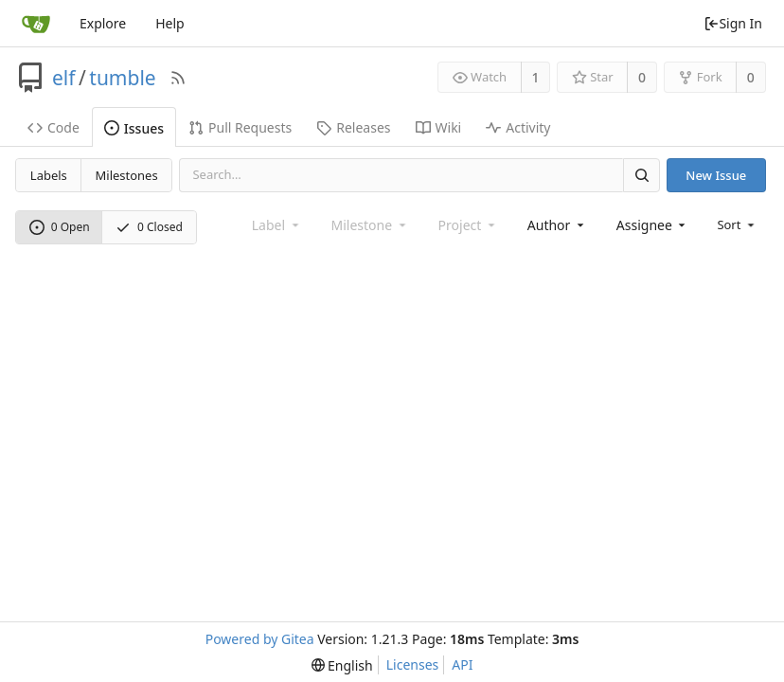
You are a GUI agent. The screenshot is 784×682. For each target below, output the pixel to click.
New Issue (716, 175)
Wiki (439, 127)
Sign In (733, 23)
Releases (353, 127)
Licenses (413, 664)
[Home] (36, 24)
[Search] (641, 175)
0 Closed (149, 227)
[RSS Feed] (178, 78)
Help (170, 23)
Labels (49, 175)
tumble (122, 78)
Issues (134, 128)
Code (53, 127)
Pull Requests (240, 127)
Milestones (127, 175)
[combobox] (557, 225)
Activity (518, 127)
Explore (103, 23)
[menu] (737, 224)
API (462, 664)
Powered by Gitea (260, 639)
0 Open (60, 227)
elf (64, 78)
